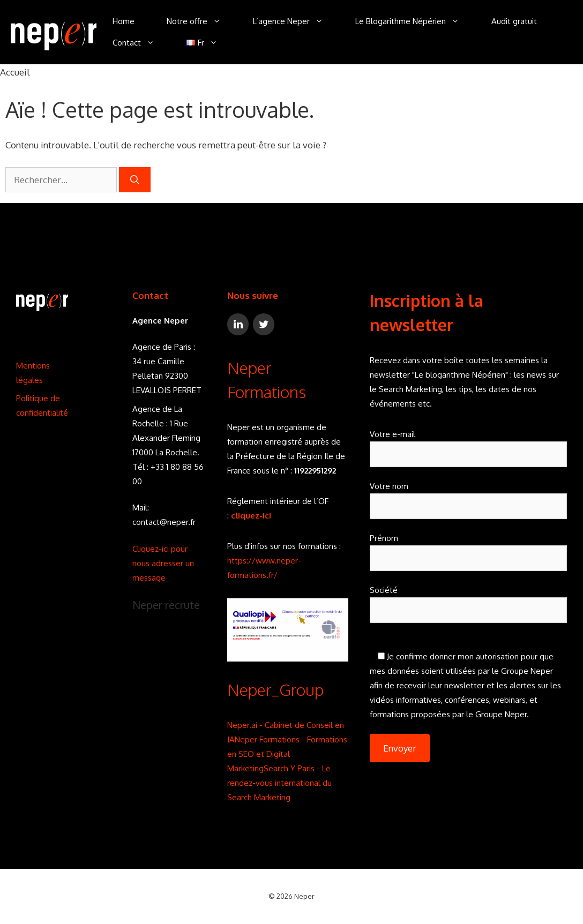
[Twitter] (264, 324)
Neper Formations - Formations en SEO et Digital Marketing (287, 754)
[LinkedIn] (238, 324)
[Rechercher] (135, 180)
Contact (141, 43)
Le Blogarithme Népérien (415, 21)
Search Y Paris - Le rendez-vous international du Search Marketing (279, 783)
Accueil (15, 72)
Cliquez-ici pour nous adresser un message (163, 563)
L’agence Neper (296, 21)
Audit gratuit (514, 21)
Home (124, 21)
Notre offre (202, 21)
